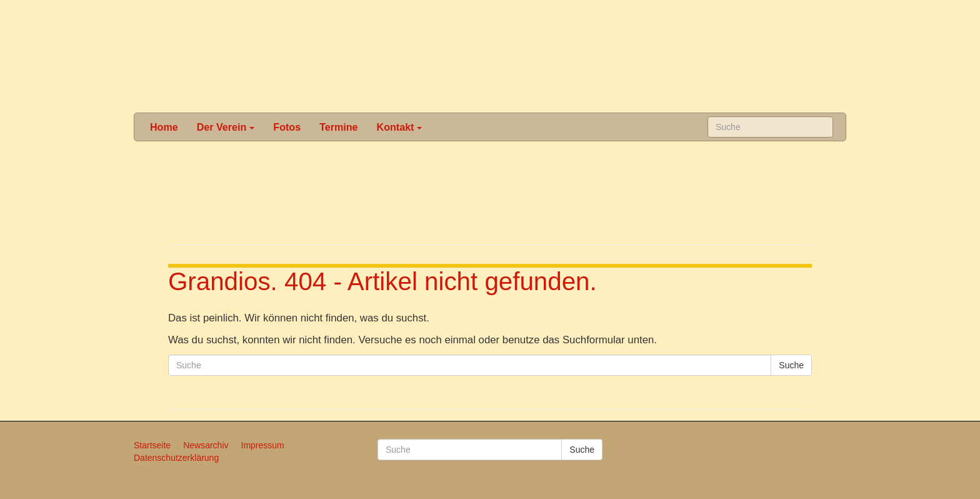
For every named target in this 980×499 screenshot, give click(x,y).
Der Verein (226, 127)
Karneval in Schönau (489, 56)
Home (164, 127)
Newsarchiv (206, 445)
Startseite (152, 445)
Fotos (287, 127)
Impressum (263, 445)
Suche (791, 365)
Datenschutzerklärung (176, 458)
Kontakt (400, 127)
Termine (338, 127)
